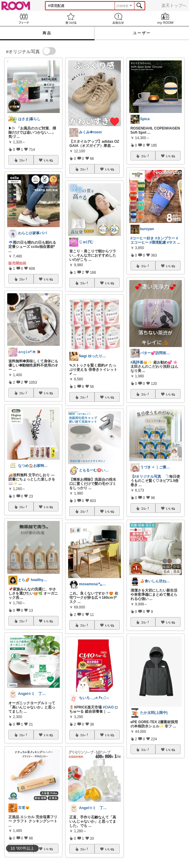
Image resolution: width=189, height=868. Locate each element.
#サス (171, 242)
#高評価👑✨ (141, 362)
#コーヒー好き (142, 238)
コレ (23, 160)
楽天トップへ (174, 5)
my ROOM (166, 18)
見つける (71, 18)
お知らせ (118, 18)
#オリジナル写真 (148, 477)
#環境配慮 (158, 242)
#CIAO (108, 707)
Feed (24, 18)
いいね (48, 160)
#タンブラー (165, 238)
